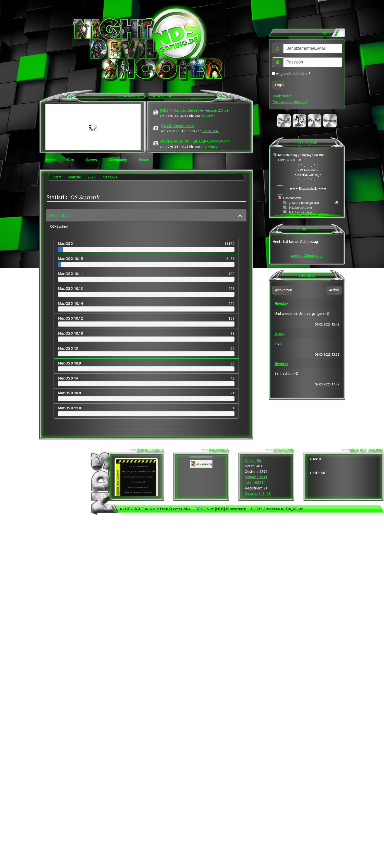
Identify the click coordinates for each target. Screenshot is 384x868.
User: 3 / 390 (287, 160)
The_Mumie (210, 131)
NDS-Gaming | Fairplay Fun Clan (302, 155)
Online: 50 (253, 461)
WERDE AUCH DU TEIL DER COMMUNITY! (195, 141)
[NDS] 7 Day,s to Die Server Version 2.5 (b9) (195, 110)
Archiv (334, 290)
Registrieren (282, 96)
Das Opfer (208, 116)
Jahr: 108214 (255, 483)
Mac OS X (110, 177)
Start (57, 177)
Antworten (284, 290)
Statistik (74, 177)
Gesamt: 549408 (258, 494)
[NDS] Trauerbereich (178, 126)
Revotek (281, 304)
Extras (144, 160)
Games (91, 160)
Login (279, 85)
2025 (92, 177)
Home (51, 160)
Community (118, 160)
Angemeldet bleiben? (291, 74)
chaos (279, 334)
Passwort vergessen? (290, 102)
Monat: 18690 (256, 477)
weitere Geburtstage (307, 256)
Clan (71, 160)
